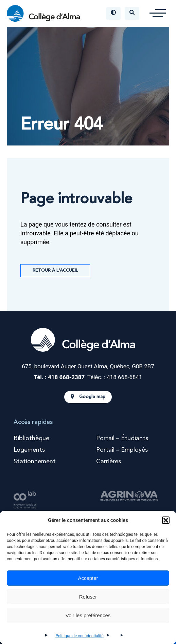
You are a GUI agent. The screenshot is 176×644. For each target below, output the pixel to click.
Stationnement (35, 462)
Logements (29, 450)
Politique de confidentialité (80, 636)
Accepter (88, 578)
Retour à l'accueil (55, 270)
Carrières (109, 462)
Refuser (88, 597)
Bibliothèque (31, 438)
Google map (88, 397)
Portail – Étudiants (122, 438)
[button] (166, 520)
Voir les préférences (88, 615)
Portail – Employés (122, 450)
